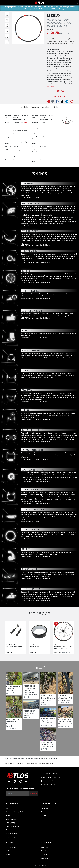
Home (7, 763)
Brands (8, 830)
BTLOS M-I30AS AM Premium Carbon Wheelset (30, 713)
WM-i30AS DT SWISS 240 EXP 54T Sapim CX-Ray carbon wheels (65, 722)
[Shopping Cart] (77, 3)
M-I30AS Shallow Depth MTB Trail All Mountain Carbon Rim (48, 744)
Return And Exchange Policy (15, 812)
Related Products (46, 107)
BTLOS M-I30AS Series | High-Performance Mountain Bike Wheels (48, 721)
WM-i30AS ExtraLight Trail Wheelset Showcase (13, 689)
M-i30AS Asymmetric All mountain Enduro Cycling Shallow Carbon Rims (33, 763)
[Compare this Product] (53, 101)
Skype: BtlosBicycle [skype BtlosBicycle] (48, 784)
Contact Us (44, 808)
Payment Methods (12, 834)
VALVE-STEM (10, 644)
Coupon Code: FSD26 (48, 9)
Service (9, 816)
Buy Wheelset (60, 96)
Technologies (35, 107)
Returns (43, 812)
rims (57, 759)
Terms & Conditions (13, 826)
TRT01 (32, 644)
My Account (45, 847)
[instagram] (21, 781)
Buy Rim (60, 91)
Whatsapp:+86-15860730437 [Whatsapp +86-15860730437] (51, 777)
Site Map (44, 816)
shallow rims (13, 759)
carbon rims (21, 759)
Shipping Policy (11, 837)
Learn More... (51, 86)
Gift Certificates (11, 847)
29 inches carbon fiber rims (46, 759)
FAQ (8, 808)
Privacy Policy (11, 823)
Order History (45, 851)
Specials (9, 855)
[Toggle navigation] (2, 3)
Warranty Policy (11, 819)
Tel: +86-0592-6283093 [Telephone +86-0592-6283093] (49, 774)
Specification (24, 107)
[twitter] (26, 781)
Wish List (44, 855)
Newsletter (44, 858)
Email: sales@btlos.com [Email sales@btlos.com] (49, 781)
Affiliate (9, 851)
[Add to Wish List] (49, 101)
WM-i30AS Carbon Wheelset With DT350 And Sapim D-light (65, 698)
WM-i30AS (58, 644)
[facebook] (15, 781)
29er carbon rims (31, 759)
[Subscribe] (33, 794)
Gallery (56, 107)
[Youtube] (9, 781)
